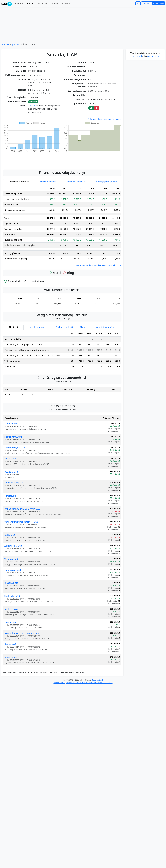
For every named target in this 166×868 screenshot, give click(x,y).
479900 (32, 106)
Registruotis (159, 3)
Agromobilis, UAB (13, 546)
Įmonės (30, 3)
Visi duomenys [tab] (37, 327)
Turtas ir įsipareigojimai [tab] (105, 182)
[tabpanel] (62, 226)
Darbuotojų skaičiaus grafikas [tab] (70, 327)
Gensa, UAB (10, 644)
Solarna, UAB (11, 622)
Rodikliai (56, 3)
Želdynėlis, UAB (12, 596)
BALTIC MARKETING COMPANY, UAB (22, 509)
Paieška (66, 3)
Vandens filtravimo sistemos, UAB (21, 522)
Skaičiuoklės (42, 3)
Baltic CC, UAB (11, 609)
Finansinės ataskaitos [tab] (18, 182)
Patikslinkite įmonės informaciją (104, 119)
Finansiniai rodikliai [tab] (47, 182)
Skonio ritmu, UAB (13, 437)
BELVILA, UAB (11, 472)
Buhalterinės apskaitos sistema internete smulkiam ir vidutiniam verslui (83, 683)
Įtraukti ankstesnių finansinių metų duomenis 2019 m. (98, 265)
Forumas (19, 3)
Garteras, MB (11, 657)
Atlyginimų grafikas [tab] (106, 327)
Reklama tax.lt (97, 680)
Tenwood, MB (11, 559)
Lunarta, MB (11, 496)
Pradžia (5, 44)
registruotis (153, 56)
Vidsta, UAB (10, 459)
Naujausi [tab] (13, 327)
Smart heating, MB (14, 483)
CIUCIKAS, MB (11, 583)
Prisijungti (147, 3)
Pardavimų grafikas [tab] (75, 182)
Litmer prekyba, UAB (15, 448)
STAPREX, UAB (11, 424)
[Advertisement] (62, 159)
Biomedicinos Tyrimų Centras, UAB (22, 633)
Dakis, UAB (10, 535)
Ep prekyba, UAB (13, 570)
